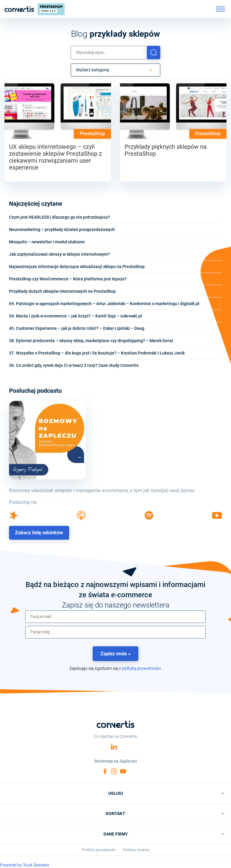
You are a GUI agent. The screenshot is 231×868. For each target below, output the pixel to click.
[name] (115, 632)
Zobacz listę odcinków (39, 533)
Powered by (25, 865)
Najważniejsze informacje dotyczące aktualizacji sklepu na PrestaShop (77, 267)
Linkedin (114, 747)
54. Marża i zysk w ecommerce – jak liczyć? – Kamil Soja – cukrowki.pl (75, 316)
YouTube (123, 771)
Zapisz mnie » (115, 654)
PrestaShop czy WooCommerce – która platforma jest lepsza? (68, 279)
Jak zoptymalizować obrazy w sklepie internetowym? (59, 254)
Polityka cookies (136, 850)
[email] (115, 617)
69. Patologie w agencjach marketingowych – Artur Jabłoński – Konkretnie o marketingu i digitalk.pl (104, 304)
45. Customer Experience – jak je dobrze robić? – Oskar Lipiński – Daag (77, 328)
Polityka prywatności (99, 850)
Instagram (114, 771)
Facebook (105, 771)
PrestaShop (92, 134)
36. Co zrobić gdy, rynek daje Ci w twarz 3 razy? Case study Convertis (74, 365)
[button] (154, 53)
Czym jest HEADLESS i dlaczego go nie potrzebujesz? (60, 217)
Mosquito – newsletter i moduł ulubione (47, 242)
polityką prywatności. (142, 668)
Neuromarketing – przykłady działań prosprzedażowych (62, 229)
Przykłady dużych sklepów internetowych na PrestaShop (62, 291)
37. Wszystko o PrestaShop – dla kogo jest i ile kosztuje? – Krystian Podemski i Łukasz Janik (97, 353)
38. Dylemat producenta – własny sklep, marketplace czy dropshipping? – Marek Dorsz (91, 341)
